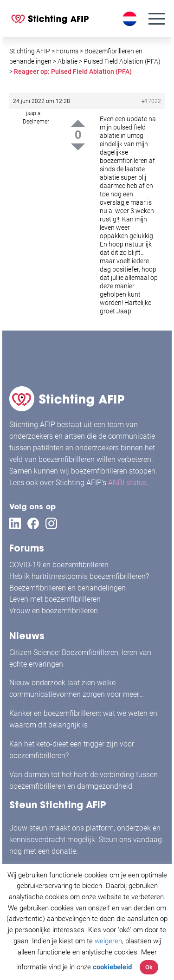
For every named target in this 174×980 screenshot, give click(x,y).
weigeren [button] (108, 941)
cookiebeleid (112, 967)
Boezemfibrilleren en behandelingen (68, 588)
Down (78, 147)
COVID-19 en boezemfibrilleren (59, 565)
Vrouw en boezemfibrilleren (54, 611)
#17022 (151, 101)
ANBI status (127, 483)
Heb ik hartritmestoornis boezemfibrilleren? (79, 576)
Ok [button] (149, 967)
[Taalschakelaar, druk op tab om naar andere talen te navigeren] (131, 19)
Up (78, 123)
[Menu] (157, 19)
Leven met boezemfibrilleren (55, 599)
